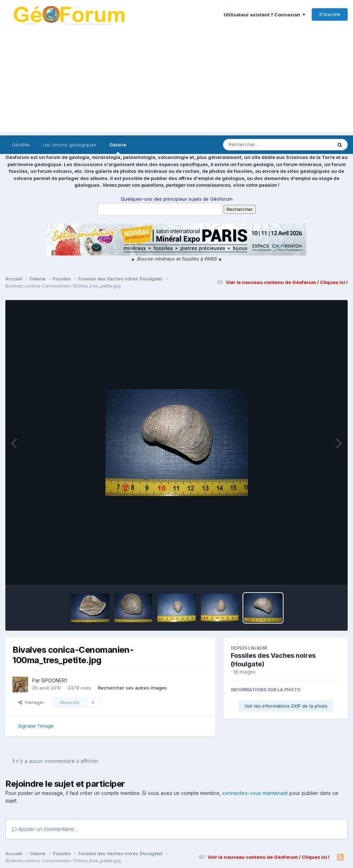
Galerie (118, 148)
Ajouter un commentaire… (45, 829)
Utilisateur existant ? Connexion (264, 15)
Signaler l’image (36, 726)
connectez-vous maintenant (255, 793)
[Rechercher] (257, 145)
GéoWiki (21, 145)
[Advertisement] (176, 82)
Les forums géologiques (70, 145)
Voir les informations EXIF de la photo (286, 706)
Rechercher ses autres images (132, 688)
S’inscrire (330, 14)
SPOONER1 (54, 680)
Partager (31, 702)
